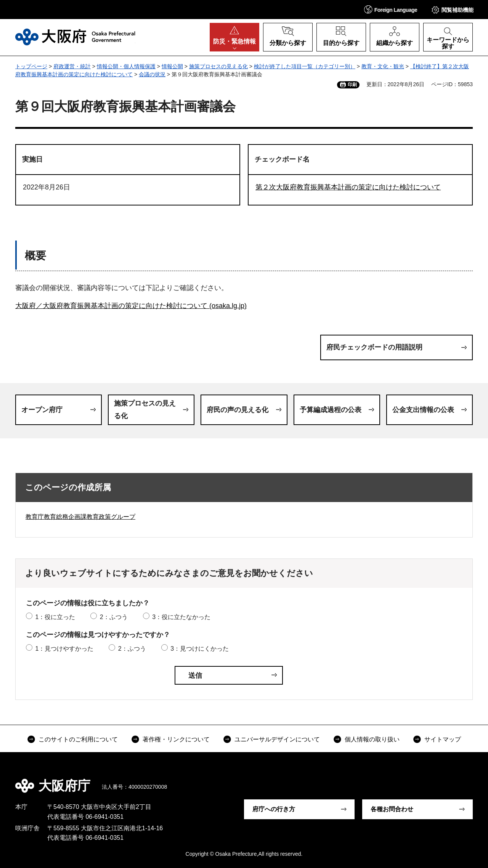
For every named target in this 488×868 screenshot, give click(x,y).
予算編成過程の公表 (331, 410)
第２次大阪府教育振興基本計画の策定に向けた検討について (348, 187)
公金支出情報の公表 (423, 410)
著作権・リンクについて (176, 739)
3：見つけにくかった (200, 649)
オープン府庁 (42, 410)
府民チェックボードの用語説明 (374, 347)
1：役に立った (55, 617)
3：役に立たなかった (181, 617)
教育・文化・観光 (383, 66)
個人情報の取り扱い (372, 739)
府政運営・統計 (72, 66)
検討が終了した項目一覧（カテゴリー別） (305, 66)
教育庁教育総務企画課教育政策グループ (80, 517)
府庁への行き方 (274, 809)
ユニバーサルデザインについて (277, 739)
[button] (391, 9)
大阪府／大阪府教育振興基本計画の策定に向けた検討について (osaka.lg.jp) (131, 306)
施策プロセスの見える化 (218, 66)
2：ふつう (114, 617)
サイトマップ (443, 739)
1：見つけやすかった (64, 649)
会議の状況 (152, 74)
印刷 (352, 85)
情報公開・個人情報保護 (126, 66)
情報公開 (172, 66)
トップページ (31, 66)
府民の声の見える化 (238, 410)
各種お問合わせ (392, 809)
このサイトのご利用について (78, 739)
